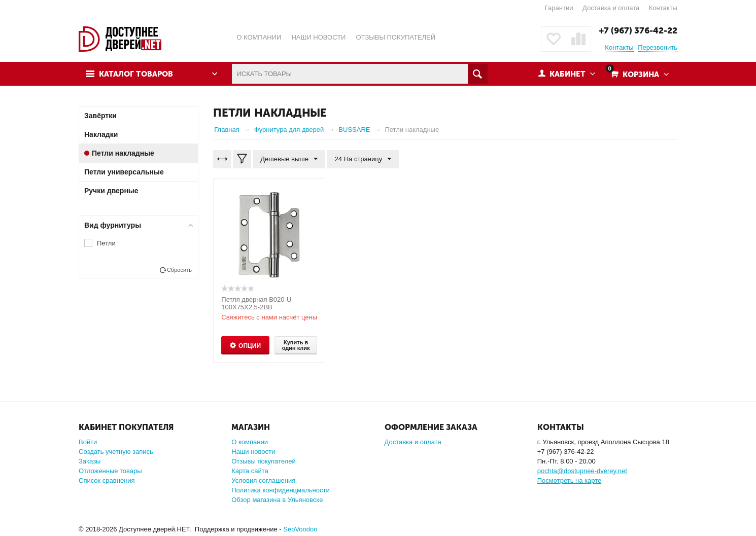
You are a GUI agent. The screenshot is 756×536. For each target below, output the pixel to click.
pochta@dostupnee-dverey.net (582, 471)
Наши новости (253, 452)
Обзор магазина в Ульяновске (277, 500)
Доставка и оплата (611, 8)
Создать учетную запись (116, 452)
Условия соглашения (263, 480)
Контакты (663, 8)
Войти (88, 442)
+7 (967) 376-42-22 (638, 30)
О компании (250, 442)
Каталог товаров (136, 74)
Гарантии (559, 8)
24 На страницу (363, 159)
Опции (250, 346)
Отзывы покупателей (264, 461)
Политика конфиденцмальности (280, 490)
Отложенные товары (110, 471)
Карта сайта (250, 471)
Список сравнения (107, 480)
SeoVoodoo (300, 529)
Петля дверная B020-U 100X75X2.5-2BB (256, 303)
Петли (106, 243)
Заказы (90, 461)
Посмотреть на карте (569, 480)
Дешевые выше (289, 159)
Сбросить (179, 270)
